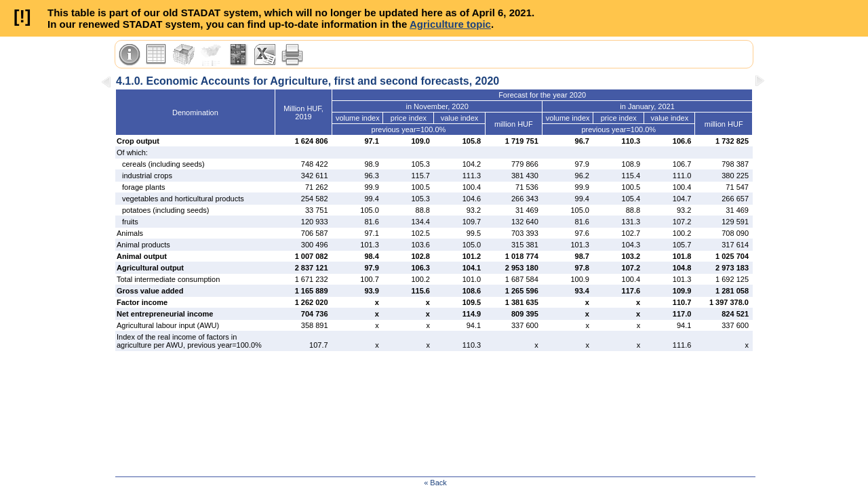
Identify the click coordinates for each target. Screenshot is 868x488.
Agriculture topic (450, 24)
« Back (435, 483)
